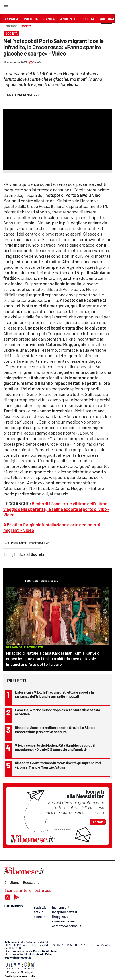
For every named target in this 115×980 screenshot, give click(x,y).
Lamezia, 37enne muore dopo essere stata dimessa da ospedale (57, 712)
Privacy (11, 972)
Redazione (31, 882)
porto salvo (39, 543)
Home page (10, 26)
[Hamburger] (6, 8)
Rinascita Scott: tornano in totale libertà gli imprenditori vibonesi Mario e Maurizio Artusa (58, 765)
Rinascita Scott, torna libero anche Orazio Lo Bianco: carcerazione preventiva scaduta (56, 730)
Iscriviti (98, 822)
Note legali (27, 972)
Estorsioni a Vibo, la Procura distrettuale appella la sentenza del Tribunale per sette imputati (54, 694)
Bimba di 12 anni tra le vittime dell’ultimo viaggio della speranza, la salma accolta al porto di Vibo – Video (56, 509)
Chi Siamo (12, 882)
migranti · (19, 543)
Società (26, 26)
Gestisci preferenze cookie (20, 976)
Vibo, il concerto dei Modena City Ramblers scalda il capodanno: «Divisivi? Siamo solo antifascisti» (55, 747)
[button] (107, 29)
